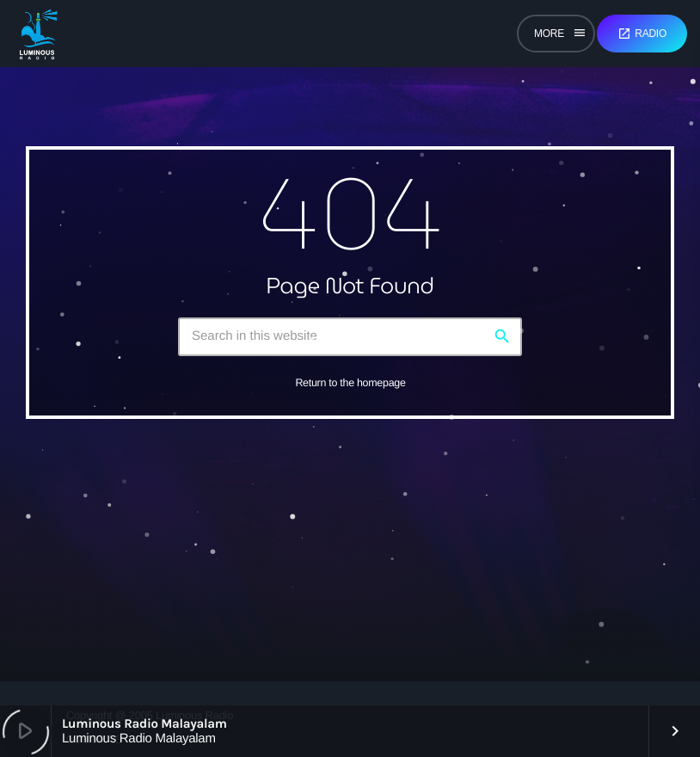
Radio (642, 34)
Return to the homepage (350, 383)
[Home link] (38, 34)
